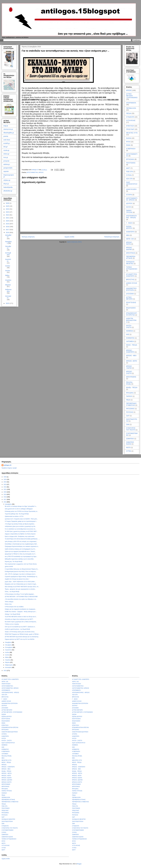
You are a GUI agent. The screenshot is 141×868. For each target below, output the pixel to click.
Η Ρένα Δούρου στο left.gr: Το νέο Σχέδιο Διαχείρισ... (20, 594)
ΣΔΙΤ (128, 416)
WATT (128, 168)
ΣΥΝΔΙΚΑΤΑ (130, 117)
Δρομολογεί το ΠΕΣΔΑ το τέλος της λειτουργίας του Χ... (21, 554)
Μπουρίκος (130, 393)
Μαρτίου (8, 285)
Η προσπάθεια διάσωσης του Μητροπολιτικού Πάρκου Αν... (22, 569)
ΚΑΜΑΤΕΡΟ (130, 232)
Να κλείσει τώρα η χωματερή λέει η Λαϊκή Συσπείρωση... (21, 622)
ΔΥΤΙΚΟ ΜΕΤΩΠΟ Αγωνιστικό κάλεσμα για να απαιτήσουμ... (22, 637)
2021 (8, 218)
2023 (8, 212)
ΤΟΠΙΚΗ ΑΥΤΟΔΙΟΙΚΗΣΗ (132, 268)
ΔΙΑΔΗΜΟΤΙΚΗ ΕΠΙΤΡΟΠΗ (131, 289)
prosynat (6, 161)
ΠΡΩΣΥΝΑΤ (130, 129)
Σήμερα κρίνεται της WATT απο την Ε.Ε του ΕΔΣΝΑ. (20, 639)
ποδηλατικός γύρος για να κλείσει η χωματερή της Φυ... (21, 526)
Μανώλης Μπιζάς (129, 383)
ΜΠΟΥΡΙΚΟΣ (131, 253)
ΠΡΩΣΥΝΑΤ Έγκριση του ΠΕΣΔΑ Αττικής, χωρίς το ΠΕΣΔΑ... (22, 634)
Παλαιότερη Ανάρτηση (112, 237)
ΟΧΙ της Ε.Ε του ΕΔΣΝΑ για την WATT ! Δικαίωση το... (20, 627)
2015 (8, 303)
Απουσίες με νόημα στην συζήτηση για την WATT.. (19, 619)
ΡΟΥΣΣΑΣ (130, 412)
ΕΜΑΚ (128, 145)
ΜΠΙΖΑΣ (41, 172)
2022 (8, 215)
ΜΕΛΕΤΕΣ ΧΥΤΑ (132, 133)
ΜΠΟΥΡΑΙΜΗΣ (131, 377)
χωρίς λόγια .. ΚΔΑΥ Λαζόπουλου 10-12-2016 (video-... (20, 582)
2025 (8, 206)
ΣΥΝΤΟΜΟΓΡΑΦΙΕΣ (8, 830)
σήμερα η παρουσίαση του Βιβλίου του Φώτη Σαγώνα (20, 534)
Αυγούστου (8, 260)
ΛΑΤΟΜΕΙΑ (130, 341)
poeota (6, 136)
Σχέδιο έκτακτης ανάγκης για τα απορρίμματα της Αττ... (20, 549)
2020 (8, 221)
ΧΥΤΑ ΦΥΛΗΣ (131, 120)
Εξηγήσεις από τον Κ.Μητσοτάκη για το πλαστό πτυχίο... (21, 584)
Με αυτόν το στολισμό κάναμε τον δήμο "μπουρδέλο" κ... (21, 506)
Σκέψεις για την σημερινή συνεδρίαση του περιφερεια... (21, 609)
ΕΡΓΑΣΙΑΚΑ (130, 159)
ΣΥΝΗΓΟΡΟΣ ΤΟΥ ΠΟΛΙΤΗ (131, 429)
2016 (8, 232)
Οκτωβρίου (8, 247)
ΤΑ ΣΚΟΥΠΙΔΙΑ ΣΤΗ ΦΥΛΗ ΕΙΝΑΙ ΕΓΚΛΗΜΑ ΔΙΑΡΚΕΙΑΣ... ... (22, 539)
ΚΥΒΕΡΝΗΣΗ (131, 149)
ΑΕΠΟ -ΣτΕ (130, 239)
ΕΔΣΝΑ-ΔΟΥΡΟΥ (129, 227)
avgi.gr (6, 126)
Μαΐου (7, 275)
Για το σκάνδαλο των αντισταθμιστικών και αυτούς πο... (21, 529)
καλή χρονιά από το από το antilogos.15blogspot (19, 509)
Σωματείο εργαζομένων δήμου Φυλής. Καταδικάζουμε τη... (21, 577)
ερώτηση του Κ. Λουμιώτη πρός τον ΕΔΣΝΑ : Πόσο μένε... (21, 519)
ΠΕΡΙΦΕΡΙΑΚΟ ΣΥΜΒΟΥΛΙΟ (131, 404)
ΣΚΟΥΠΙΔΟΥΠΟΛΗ (7, 821)
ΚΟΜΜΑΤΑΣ (130, 338)
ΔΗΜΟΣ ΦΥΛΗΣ (132, 283)
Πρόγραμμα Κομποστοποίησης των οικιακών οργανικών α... (22, 546)
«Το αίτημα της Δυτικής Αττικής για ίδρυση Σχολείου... (20, 524)
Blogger (79, 864)
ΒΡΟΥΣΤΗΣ (130, 280)
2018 (8, 227)
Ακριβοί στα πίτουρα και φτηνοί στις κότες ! (17, 579)
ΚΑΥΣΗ (129, 207)
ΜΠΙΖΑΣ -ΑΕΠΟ (132, 361)
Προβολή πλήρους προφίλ (9, 468)
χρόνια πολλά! (9, 566)
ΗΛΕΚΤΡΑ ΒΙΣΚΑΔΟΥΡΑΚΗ (131, 320)
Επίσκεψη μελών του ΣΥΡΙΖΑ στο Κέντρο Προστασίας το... (22, 511)
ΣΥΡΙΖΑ (129, 175)
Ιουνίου (8, 271)
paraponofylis (8, 168)
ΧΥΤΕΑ (129, 451)
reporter (6, 171)
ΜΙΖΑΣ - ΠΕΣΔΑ (132, 345)
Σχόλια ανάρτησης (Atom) (74, 242)
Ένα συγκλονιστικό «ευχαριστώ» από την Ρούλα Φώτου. (21, 564)
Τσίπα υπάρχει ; (9, 602)
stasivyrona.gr (8, 129)
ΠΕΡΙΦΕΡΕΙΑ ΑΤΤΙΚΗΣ (131, 257)
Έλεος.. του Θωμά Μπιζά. (12, 592)
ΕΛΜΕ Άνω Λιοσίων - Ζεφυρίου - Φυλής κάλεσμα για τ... (21, 612)
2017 (8, 230)
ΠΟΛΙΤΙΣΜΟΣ (131, 163)
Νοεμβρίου (8, 642)
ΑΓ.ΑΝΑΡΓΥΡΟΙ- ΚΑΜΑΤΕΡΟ (132, 275)
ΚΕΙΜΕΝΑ (130, 331)
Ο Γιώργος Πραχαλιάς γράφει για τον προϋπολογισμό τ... (21, 521)
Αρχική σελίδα (69, 237)
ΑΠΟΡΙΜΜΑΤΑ (131, 103)
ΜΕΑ (128, 235)
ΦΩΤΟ (128, 448)
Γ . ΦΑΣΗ (129, 223)
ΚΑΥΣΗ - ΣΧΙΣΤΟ (129, 326)
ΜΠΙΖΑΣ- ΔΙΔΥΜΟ (129, 249)
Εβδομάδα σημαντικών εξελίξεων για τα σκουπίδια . (20, 559)
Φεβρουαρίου (8, 290)
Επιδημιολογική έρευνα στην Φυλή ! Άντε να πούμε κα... (21, 572)
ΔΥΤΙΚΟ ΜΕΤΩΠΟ (129, 298)
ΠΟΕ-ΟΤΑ (130, 172)
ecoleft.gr (7, 143)
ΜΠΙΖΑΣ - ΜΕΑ (131, 356)
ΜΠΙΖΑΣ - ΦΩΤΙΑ (129, 243)
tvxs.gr (6, 157)
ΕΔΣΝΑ (129, 138)
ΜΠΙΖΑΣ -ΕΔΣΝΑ (129, 367)
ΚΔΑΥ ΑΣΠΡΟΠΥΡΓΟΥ (132, 183)
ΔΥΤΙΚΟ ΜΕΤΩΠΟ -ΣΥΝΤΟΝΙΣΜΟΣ (132, 96)
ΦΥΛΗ (128, 142)
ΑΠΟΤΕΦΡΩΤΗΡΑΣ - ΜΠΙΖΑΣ (131, 217)
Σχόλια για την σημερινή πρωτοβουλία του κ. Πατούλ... (20, 551)
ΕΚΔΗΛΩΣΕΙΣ (131, 308)
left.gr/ (6, 147)
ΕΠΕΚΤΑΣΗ (130, 126)
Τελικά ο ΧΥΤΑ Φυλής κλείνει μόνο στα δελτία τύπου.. (20, 632)
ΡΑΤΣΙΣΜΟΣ (130, 409)
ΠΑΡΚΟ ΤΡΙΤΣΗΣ (129, 211)
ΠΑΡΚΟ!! (129, 396)
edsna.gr (6, 154)
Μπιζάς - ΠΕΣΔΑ (132, 387)
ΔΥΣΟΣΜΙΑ (130, 294)
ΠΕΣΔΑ (129, 113)
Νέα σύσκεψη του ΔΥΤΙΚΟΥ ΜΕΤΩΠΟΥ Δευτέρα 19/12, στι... (22, 587)
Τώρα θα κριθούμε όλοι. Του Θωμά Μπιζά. (17, 514)
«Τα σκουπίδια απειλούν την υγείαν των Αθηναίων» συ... (21, 599)
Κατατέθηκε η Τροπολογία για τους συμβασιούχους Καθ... (21, 544)
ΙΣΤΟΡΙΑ (129, 195)
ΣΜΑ (128, 424)
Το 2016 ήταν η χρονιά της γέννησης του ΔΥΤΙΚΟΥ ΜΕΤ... (21, 531)
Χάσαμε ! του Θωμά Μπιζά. (13, 614)
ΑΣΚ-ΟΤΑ (129, 179)
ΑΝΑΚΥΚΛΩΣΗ (131, 189)
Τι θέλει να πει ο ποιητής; (12, 624)
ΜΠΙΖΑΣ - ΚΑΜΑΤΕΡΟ (130, 351)
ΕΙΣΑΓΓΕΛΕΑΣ (131, 302)
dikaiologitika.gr (9, 133)
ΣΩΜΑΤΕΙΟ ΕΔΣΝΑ (130, 443)
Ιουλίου (8, 266)
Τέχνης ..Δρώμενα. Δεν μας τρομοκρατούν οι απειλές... (20, 589)
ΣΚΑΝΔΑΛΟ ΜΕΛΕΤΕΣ (130, 263)
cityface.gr (7, 180)
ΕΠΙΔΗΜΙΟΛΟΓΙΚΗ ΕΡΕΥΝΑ (132, 314)
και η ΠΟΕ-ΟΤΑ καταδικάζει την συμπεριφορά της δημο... (21, 557)
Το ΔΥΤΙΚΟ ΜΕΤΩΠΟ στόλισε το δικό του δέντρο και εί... (21, 617)
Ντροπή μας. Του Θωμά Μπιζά (14, 562)
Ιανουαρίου (8, 297)
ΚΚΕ (128, 334)
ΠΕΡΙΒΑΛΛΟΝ (131, 108)
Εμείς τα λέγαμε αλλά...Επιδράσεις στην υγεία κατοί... (20, 536)
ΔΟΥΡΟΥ (129, 203)
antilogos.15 (8, 465)
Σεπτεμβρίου (8, 254)
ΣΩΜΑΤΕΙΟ (130, 439)
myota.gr (6, 150)
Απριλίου (8, 280)
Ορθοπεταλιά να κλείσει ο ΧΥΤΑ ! (14, 516)
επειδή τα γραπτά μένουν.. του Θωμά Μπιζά (17, 629)
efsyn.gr (6, 184)
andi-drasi (7, 140)
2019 (8, 224)
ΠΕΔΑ (128, 400)
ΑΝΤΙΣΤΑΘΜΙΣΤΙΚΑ (32, 172)
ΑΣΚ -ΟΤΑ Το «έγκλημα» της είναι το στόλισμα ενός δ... (21, 574)
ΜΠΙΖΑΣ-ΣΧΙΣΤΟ (129, 372)
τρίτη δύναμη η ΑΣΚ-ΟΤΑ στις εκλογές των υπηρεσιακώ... (21, 542)
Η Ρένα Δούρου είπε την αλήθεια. (14, 607)
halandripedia (8, 187)
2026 (8, 203)
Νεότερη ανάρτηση (28, 237)
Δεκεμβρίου (8, 236)
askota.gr (7, 164)
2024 (8, 209)
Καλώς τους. (8, 604)
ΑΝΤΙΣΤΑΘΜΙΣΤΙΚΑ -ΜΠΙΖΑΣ (132, 199)
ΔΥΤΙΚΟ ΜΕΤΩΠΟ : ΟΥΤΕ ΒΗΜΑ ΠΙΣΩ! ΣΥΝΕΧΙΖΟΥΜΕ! (21, 597)
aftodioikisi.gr (8, 191)
